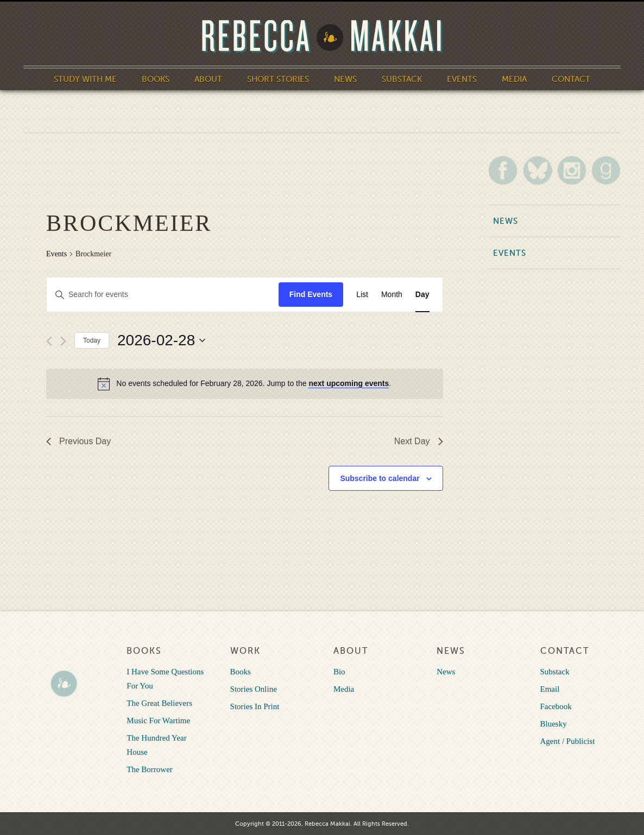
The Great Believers (159, 703)
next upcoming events (349, 383)
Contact (571, 79)
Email (550, 689)
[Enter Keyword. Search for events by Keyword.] (163, 295)
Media (514, 79)
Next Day (419, 441)
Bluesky (554, 724)
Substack (402, 79)
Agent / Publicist (568, 741)
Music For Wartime (158, 720)
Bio (339, 672)
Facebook (556, 706)
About (208, 79)
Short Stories (278, 79)
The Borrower (150, 769)
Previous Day (78, 441)
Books (156, 79)
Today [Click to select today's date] (92, 340)
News (345, 79)
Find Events (311, 294)
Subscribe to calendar (380, 478)
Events (462, 79)
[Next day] (63, 341)
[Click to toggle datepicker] (161, 340)
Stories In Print (255, 706)
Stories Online (254, 689)
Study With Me (85, 79)
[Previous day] (49, 341)
